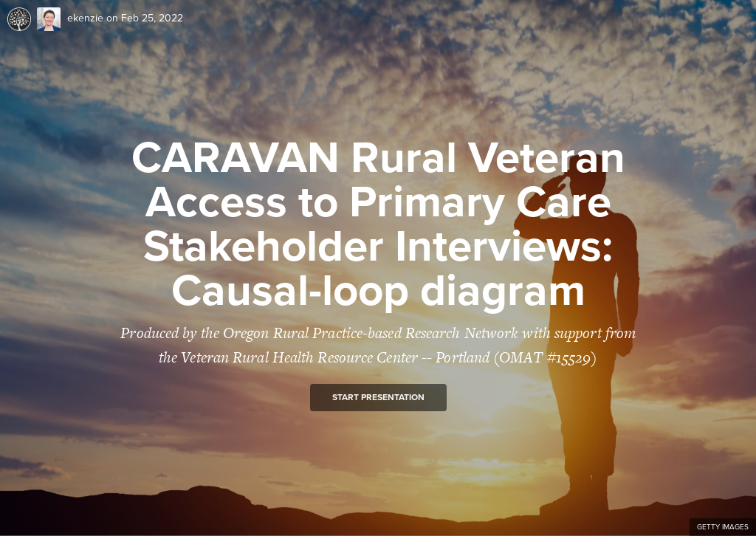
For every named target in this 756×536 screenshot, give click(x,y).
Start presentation (378, 397)
